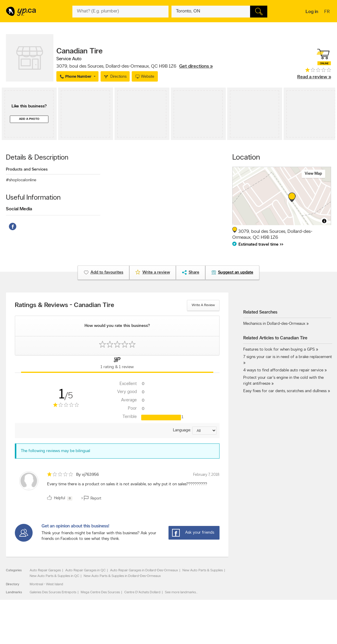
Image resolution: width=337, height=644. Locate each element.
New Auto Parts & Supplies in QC (54, 576)
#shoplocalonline (21, 180)
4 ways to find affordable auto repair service (283, 370)
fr (328, 12)
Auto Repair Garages (45, 570)
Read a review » (314, 77)
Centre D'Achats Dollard (142, 592)
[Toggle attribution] (324, 221)
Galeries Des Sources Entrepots (53, 592)
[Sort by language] (204, 431)
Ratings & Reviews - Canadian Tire (65, 306)
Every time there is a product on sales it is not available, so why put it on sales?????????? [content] (127, 484)
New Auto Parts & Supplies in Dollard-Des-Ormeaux (122, 576)
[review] (117, 487)
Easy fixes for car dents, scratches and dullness (285, 391)
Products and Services (27, 170)
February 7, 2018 (206, 475)
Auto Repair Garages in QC (85, 570)
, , (135, 66)
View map (313, 174)
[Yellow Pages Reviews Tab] (117, 364)
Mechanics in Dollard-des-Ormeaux (274, 324)
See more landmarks (180, 592)
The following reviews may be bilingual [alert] (55, 451)
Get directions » (196, 66)
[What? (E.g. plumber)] (120, 12)
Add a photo (29, 119)
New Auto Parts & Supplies (203, 570)
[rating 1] (314, 71)
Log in (312, 12)
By (88, 475)
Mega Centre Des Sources (100, 592)
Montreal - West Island (46, 584)
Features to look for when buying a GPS (279, 350)
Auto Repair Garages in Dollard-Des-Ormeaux (144, 570)
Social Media (19, 209)
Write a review (203, 305)
